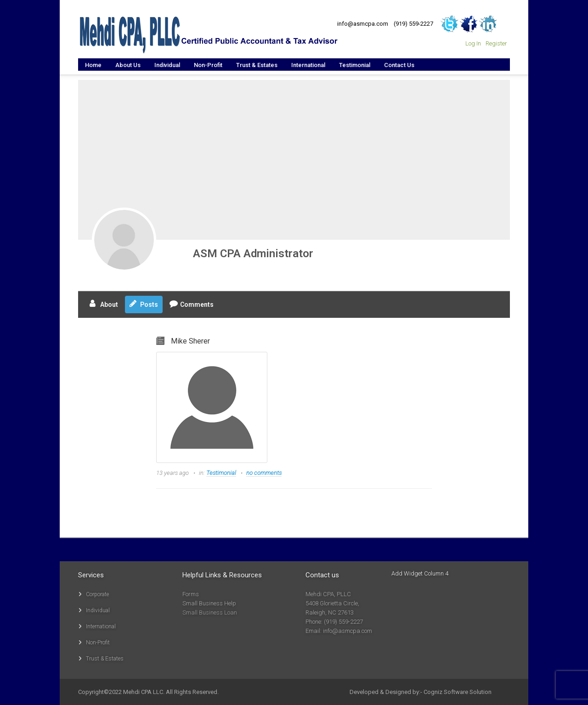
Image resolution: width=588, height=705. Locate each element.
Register (496, 43)
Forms (191, 594)
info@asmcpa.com (363, 24)
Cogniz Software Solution (458, 692)
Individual (98, 610)
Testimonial (221, 473)
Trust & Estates (105, 659)
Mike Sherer (190, 341)
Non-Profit (98, 643)
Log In (473, 43)
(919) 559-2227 (413, 24)
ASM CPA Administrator (253, 254)
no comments (264, 473)
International (101, 626)
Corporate (97, 594)
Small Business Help (209, 603)
